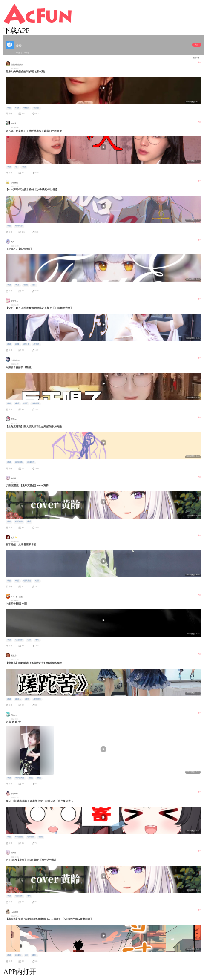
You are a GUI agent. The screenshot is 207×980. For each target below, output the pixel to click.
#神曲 (24, 167)
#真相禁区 (35, 404)
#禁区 (26, 404)
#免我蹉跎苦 (20, 778)
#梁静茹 (36, 108)
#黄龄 (9, 108)
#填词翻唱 (31, 837)
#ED (27, 955)
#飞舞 (17, 108)
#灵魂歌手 (19, 226)
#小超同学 (19, 640)
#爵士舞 (26, 344)
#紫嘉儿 (18, 699)
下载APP (16, 30)
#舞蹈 (17, 581)
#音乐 (34, 285)
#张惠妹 (26, 108)
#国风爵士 (27, 581)
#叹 (16, 167)
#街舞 (17, 344)
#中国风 (36, 344)
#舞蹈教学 (37, 699)
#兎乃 (17, 285)
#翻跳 (31, 778)
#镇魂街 (18, 955)
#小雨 (37, 581)
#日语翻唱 (19, 837)
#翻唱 (26, 285)
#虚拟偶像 (19, 462)
